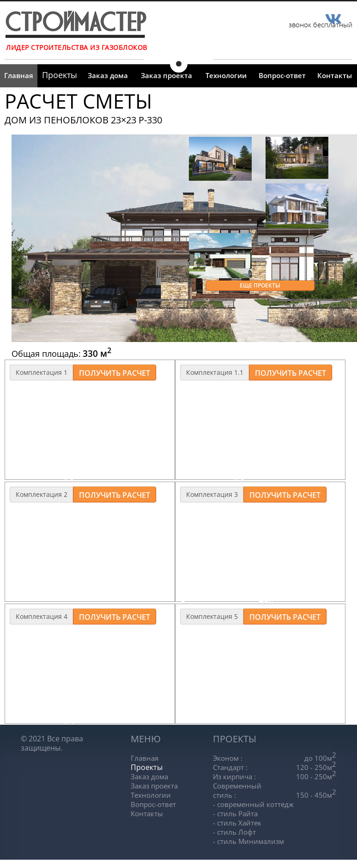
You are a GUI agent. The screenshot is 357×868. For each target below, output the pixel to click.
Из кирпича (234, 776)
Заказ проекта (166, 75)
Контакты (335, 75)
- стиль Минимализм (248, 841)
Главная (19, 75)
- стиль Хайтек (237, 823)
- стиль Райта (235, 813)
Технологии (226, 75)
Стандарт (230, 767)
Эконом (228, 758)
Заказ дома (108, 75)
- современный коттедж (253, 804)
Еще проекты (260, 285)
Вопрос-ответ (282, 75)
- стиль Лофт (234, 832)
